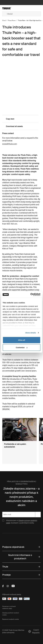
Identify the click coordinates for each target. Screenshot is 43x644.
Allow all (21, 340)
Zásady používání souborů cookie (11, 614)
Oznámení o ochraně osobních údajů (9, 607)
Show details (31, 333)
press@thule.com (10, 144)
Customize (22, 347)
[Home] (8, 8)
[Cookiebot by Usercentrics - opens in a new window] (31, 295)
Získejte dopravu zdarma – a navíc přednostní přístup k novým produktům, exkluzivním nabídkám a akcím (21, 497)
